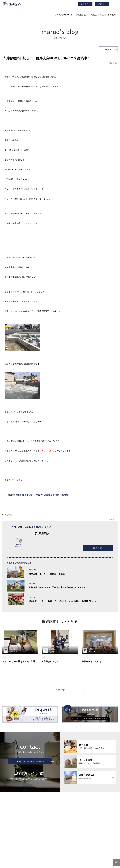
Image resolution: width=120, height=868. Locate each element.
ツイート (111, 519)
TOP (116, 862)
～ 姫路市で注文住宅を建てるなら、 (21, 495)
